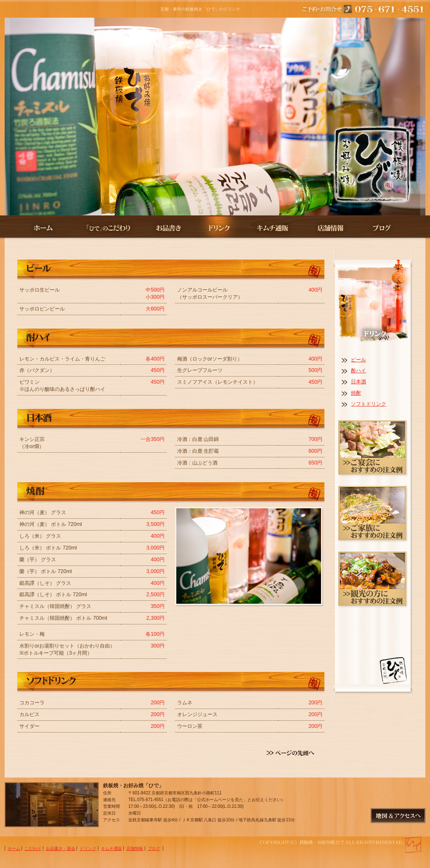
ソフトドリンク (369, 404)
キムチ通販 (273, 228)
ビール (358, 360)
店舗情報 (329, 228)
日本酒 (358, 382)
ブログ (391, 228)
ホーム (38, 228)
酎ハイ (358, 371)
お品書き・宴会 (169, 228)
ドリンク (219, 228)
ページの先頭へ (293, 753)
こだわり (108, 228)
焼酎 (356, 393)
